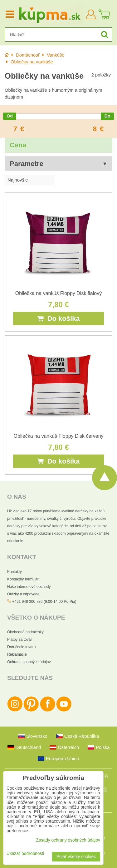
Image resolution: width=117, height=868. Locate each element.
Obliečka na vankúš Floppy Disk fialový (58, 293)
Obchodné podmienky (25, 632)
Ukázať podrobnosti (25, 854)
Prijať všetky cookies (76, 857)
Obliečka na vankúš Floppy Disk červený (58, 436)
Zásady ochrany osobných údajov (68, 840)
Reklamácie (17, 654)
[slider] (10, 116)
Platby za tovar (19, 639)
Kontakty (15, 572)
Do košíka (58, 319)
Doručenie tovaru (21, 647)
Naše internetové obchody (29, 587)
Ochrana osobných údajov (29, 662)
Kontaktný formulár (23, 579)
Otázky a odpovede (23, 594)
